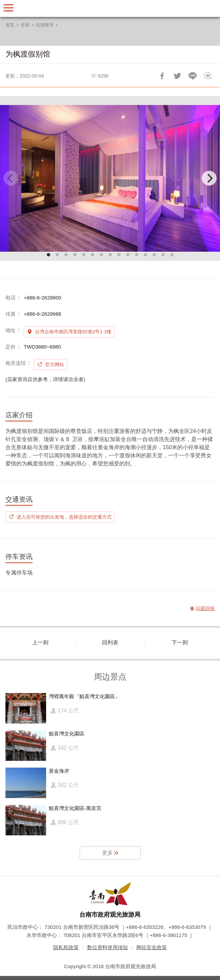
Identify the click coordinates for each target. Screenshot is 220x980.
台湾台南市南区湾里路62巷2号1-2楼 (73, 332)
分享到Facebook (162, 76)
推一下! (177, 76)
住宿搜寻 (45, 25)
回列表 (110, 642)
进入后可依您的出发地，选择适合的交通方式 (64, 517)
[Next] (209, 178)
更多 (107, 853)
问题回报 (208, 76)
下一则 (180, 642)
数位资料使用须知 (107, 947)
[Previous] (11, 178)
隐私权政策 (66, 947)
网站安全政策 (152, 947)
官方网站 (55, 364)
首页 (10, 25)
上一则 (40, 642)
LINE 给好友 (193, 76)
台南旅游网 (110, 8)
